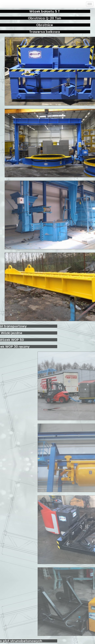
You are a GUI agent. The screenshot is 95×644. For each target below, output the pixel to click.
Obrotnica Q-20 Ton (37, 18)
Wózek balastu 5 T (37, 11)
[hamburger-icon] (90, 4)
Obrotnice (37, 25)
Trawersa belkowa (37, 32)
